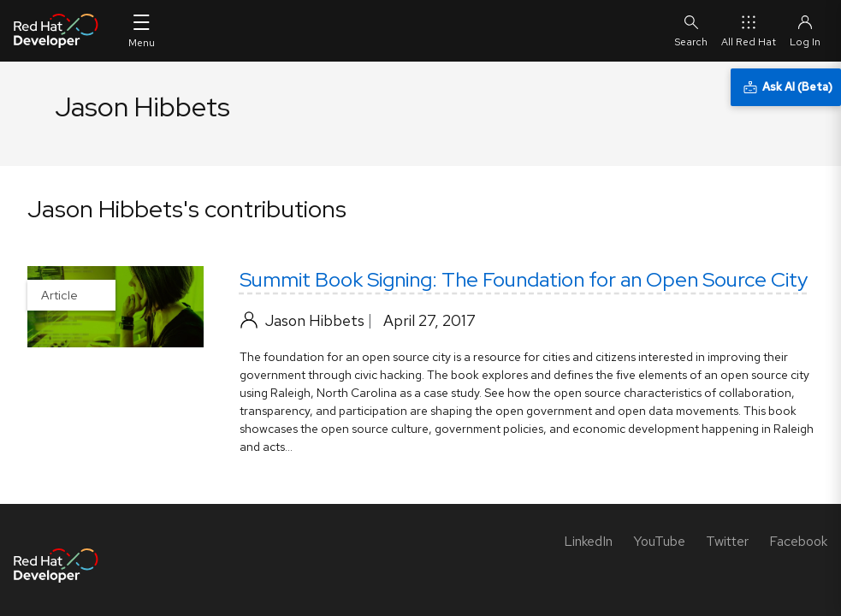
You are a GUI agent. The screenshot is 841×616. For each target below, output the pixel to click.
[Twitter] (727, 541)
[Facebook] (798, 541)
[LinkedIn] (588, 541)
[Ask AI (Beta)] (786, 87)
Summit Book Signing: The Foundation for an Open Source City (524, 279)
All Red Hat (749, 30)
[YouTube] (659, 541)
